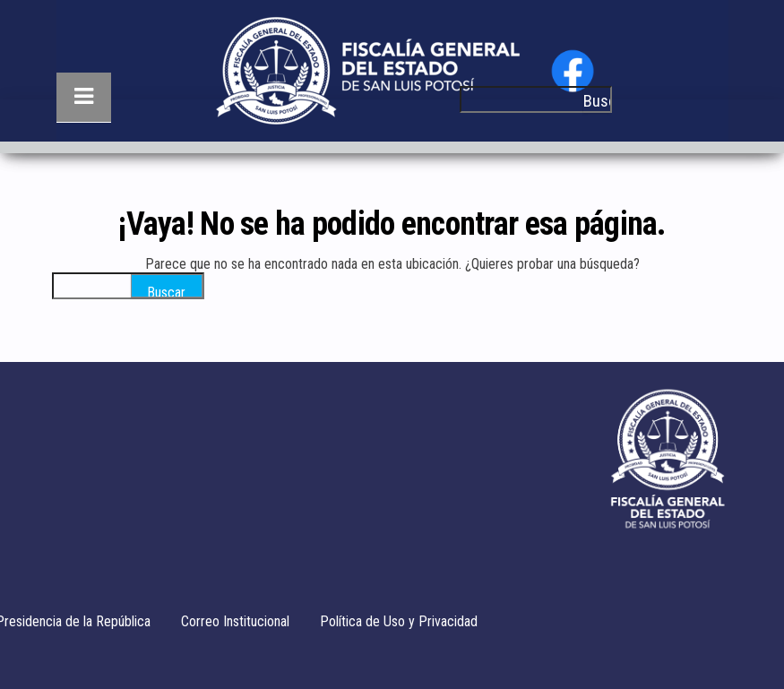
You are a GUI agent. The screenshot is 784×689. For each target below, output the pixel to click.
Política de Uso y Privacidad (399, 621)
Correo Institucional (235, 621)
